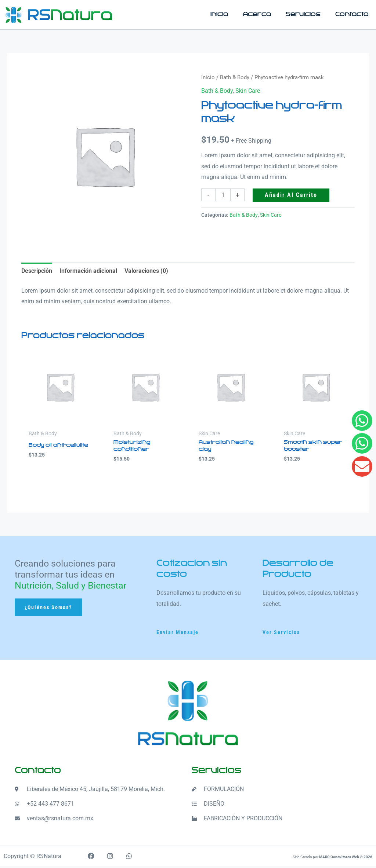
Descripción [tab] (37, 271)
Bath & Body (235, 77)
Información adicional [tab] (88, 271)
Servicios (303, 14)
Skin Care (248, 91)
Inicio (219, 14)
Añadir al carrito (291, 195)
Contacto (352, 14)
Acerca (257, 14)
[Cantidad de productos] (223, 195)
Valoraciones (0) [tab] (146, 271)
